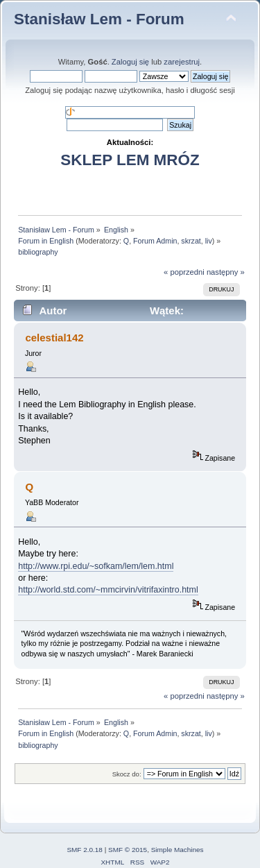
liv (209, 241)
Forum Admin (155, 241)
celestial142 (54, 338)
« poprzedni (184, 272)
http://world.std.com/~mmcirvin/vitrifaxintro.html (108, 590)
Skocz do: (127, 774)
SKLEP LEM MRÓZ (130, 160)
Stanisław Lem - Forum (99, 19)
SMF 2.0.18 (85, 850)
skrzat (191, 241)
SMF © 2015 (128, 850)
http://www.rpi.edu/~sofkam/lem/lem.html (96, 566)
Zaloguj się (130, 62)
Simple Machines (177, 850)
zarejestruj (182, 62)
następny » (226, 272)
